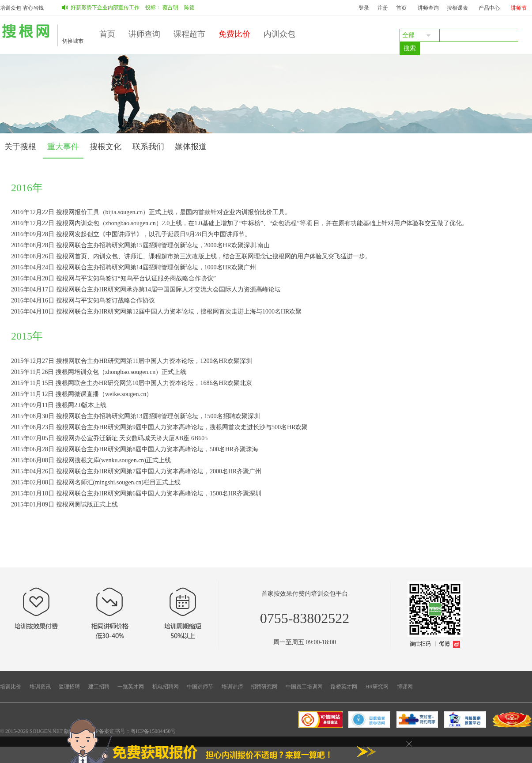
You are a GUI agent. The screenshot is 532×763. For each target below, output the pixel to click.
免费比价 (234, 34)
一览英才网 (131, 687)
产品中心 (489, 8)
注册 (383, 8)
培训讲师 (232, 687)
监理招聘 (69, 687)
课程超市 (189, 34)
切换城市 (73, 41)
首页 (401, 8)
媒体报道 (191, 147)
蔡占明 (173, 8)
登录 (364, 8)
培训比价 (11, 687)
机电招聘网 (166, 687)
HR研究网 (377, 687)
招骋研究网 (264, 687)
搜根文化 (106, 147)
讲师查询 (428, 8)
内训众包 (279, 34)
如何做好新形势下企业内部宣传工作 (100, 8)
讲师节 (519, 8)
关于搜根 (20, 147)
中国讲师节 (200, 687)
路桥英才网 (344, 687)
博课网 (405, 687)
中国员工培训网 (304, 687)
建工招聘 (99, 687)
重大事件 (63, 147)
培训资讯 (40, 687)
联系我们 (148, 147)
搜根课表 (457, 8)
